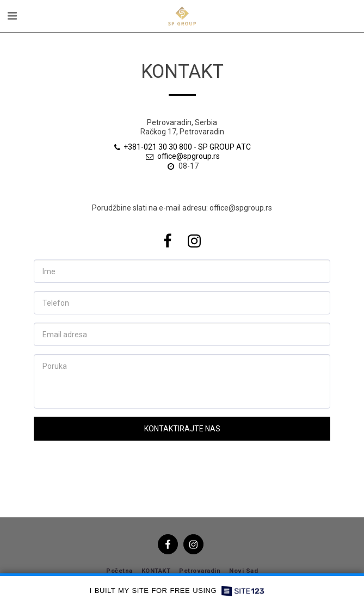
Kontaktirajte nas (182, 429)
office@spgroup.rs (182, 156)
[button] (12, 16)
